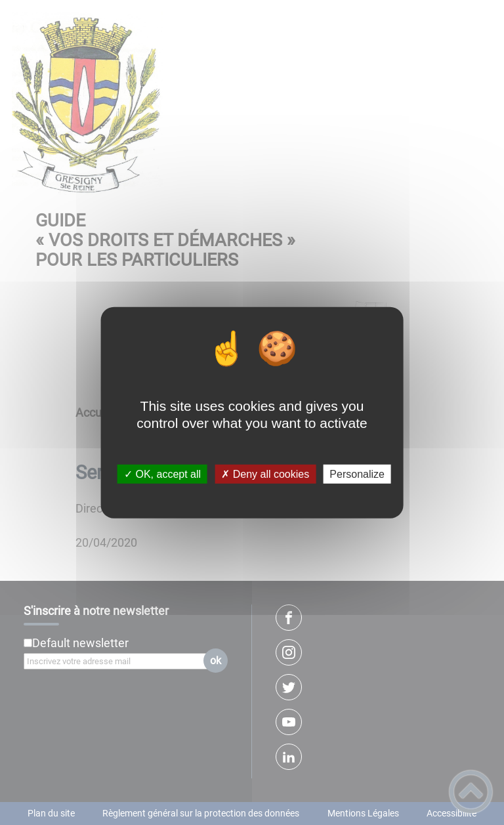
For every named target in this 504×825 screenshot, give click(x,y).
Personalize (357, 474)
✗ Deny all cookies (265, 474)
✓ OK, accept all (162, 474)
